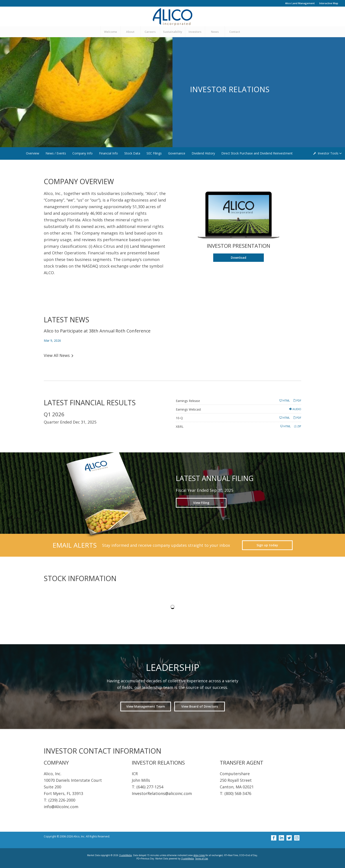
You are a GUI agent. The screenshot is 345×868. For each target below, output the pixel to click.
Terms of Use (202, 859)
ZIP (298, 426)
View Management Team (146, 706)
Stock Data (132, 153)
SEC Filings (154, 153)
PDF (297, 401)
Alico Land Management (300, 3)
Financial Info (108, 153)
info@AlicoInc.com (61, 807)
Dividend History (203, 153)
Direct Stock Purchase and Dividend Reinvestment (257, 153)
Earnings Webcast (188, 409)
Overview (33, 153)
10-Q (179, 418)
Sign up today (267, 545)
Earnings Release (188, 401)
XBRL (180, 427)
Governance (177, 153)
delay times (199, 855)
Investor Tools (328, 153)
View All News (57, 355)
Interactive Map (329, 3)
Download (247, 259)
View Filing (201, 503)
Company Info (83, 153)
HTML (285, 401)
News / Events (56, 153)
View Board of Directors (200, 706)
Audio (295, 409)
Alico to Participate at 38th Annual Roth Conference (97, 331)
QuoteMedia (125, 855)
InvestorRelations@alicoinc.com (162, 793)
